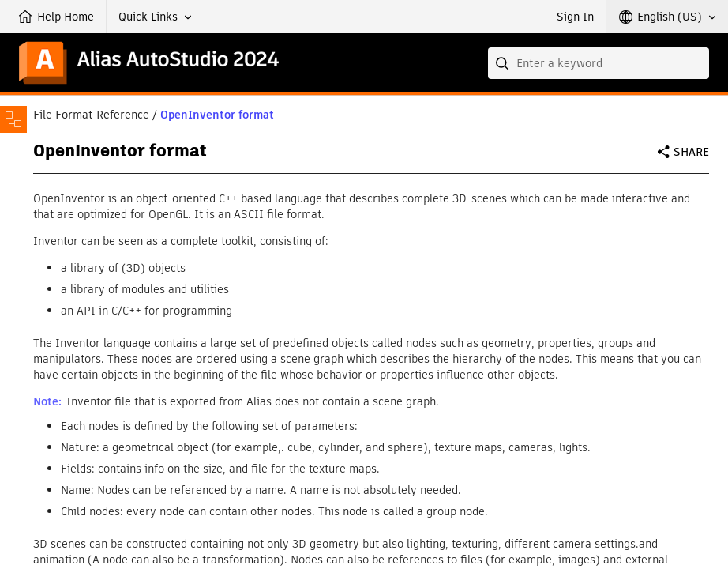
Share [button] (691, 152)
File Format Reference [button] (91, 115)
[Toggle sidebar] (13, 119)
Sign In (575, 17)
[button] (155, 17)
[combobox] (599, 63)
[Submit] (504, 63)
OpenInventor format (217, 115)
